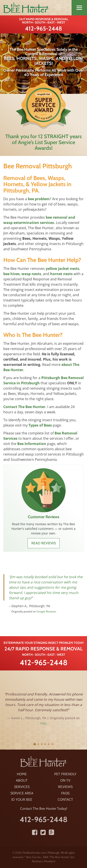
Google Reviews (46, 611)
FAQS (65, 793)
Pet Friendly (65, 774)
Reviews (65, 787)
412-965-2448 (43, 29)
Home (22, 774)
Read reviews (44, 543)
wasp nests (31, 274)
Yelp (43, 723)
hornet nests (61, 274)
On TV (65, 780)
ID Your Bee (22, 800)
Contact (65, 800)
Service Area (22, 793)
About (22, 780)
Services (22, 787)
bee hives (11, 274)
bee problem (39, 199)
